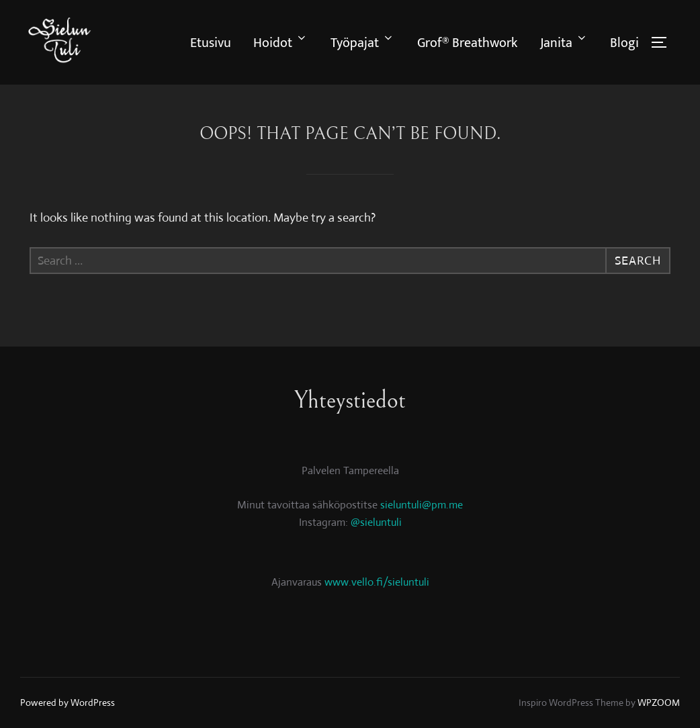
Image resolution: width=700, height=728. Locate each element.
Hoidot (280, 43)
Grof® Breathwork (467, 43)
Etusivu (211, 43)
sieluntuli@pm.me (422, 505)
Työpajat (362, 43)
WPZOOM (659, 702)
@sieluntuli (376, 522)
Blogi (624, 43)
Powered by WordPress (68, 702)
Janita (564, 43)
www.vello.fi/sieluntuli (377, 582)
